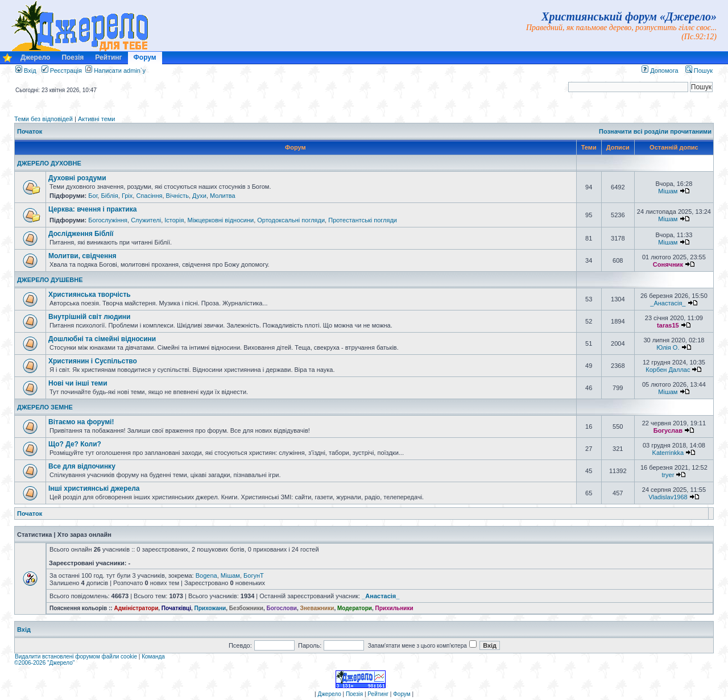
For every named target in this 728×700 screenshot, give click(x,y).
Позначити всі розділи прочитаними (655, 131)
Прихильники (394, 608)
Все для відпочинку (82, 466)
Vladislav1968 (668, 497)
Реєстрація (62, 71)
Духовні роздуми (77, 178)
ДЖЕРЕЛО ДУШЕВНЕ (50, 280)
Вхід (26, 71)
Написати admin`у (120, 71)
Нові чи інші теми (78, 383)
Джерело (35, 57)
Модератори (355, 608)
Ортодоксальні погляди (291, 220)
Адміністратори (136, 608)
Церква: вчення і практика (92, 209)
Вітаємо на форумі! (81, 422)
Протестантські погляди (363, 220)
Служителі (146, 220)
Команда (153, 656)
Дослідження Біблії (81, 234)
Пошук (699, 71)
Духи (199, 196)
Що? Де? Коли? (75, 444)
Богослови (282, 608)
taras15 (668, 325)
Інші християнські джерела (94, 488)
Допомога (660, 71)
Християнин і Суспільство (93, 361)
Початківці (176, 608)
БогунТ (254, 575)
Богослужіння (108, 220)
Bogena (206, 575)
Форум (145, 57)
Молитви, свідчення (82, 256)
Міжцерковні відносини (221, 220)
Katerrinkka (668, 453)
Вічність (177, 196)
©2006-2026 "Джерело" (44, 663)
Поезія (73, 57)
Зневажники (317, 608)
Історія (174, 220)
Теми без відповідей (44, 119)
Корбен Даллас (668, 370)
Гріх (127, 196)
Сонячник (668, 264)
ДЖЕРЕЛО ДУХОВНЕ (49, 163)
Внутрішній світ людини (90, 317)
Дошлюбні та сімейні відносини (102, 339)
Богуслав (668, 430)
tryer (668, 475)
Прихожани (210, 608)
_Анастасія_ (668, 303)
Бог (93, 196)
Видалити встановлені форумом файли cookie (76, 656)
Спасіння (149, 196)
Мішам (668, 191)
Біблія (109, 196)
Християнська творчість (90, 295)
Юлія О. (668, 347)
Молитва (223, 196)
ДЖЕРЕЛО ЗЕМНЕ (45, 407)
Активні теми (97, 119)
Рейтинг (108, 57)
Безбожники (246, 608)
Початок (30, 131)
